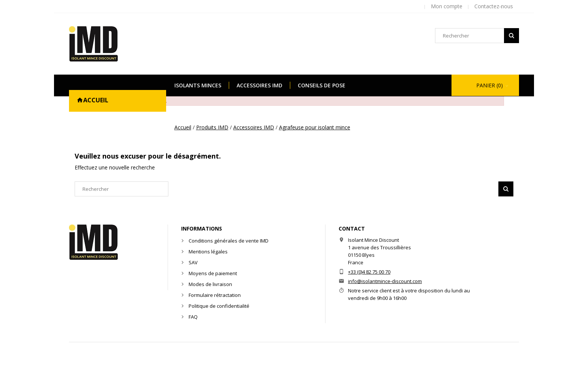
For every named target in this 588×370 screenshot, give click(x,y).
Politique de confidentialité (219, 306)
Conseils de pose (322, 85)
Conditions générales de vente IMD (229, 241)
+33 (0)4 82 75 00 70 (369, 272)
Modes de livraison (210, 284)
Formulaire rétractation (215, 295)
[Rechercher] (477, 36)
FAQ (193, 317)
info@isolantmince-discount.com (385, 281)
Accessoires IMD (259, 85)
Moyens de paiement (213, 273)
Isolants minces (198, 85)
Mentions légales (208, 252)
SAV (193, 262)
